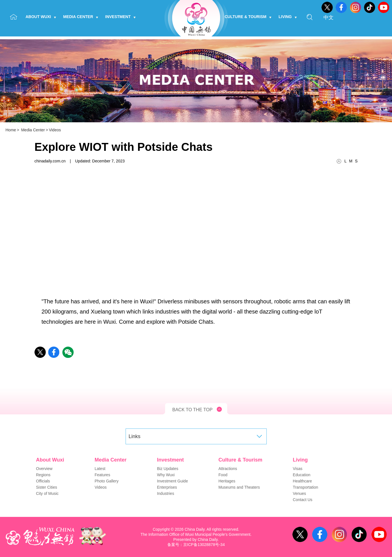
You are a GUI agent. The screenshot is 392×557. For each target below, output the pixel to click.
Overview (44, 469)
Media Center (81, 17)
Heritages (227, 481)
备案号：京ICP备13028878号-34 (196, 545)
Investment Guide (172, 481)
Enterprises (167, 487)
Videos (55, 130)
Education (302, 475)
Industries (166, 493)
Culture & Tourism (248, 17)
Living (288, 17)
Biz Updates (167, 469)
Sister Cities (47, 487)
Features (102, 475)
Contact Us (303, 500)
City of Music (47, 493)
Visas (298, 469)
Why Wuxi (166, 475)
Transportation (306, 487)
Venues (300, 493)
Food (223, 475)
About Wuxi (41, 17)
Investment (121, 17)
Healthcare (303, 481)
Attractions (228, 469)
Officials (43, 481)
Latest (100, 469)
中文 (329, 18)
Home (11, 130)
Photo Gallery (107, 481)
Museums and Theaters (239, 487)
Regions (43, 475)
